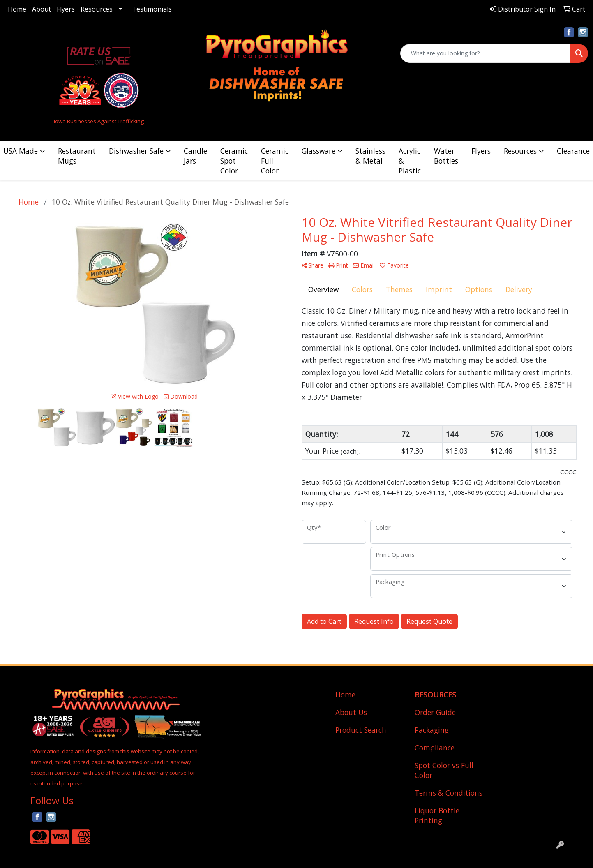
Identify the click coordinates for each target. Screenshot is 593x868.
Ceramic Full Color (275, 161)
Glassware (318, 151)
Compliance (435, 748)
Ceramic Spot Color (234, 161)
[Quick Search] (486, 53)
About (42, 9)
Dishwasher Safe (136, 151)
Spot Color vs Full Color (444, 770)
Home (17, 9)
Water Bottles (446, 156)
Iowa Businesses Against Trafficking (99, 121)
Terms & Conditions (449, 793)
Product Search (361, 730)
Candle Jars (195, 156)
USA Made (21, 151)
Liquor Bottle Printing (437, 815)
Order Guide (435, 712)
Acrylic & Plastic (410, 161)
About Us (351, 712)
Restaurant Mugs (77, 156)
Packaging (432, 730)
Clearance (573, 151)
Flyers (66, 9)
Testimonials (152, 9)
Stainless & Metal (370, 156)
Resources (97, 9)
